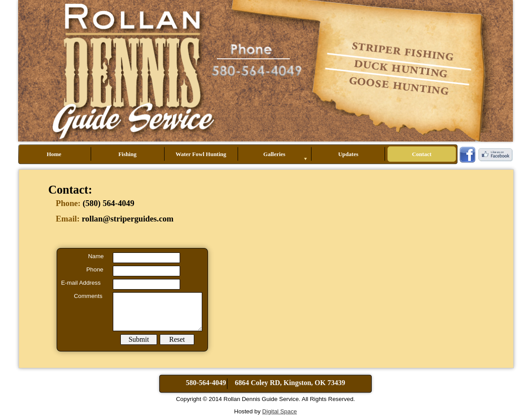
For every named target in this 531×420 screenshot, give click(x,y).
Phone (95, 269)
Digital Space (280, 411)
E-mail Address (81, 283)
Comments (88, 296)
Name (96, 256)
